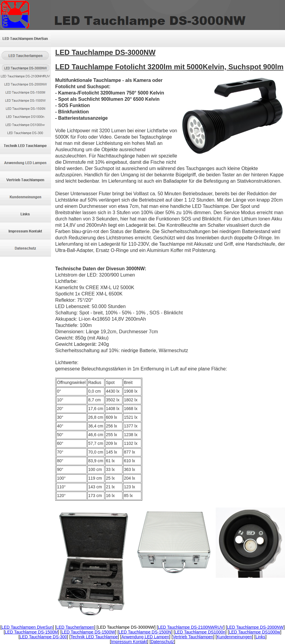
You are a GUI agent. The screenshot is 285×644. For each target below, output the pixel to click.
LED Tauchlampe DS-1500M (31, 632)
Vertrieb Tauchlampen (193, 637)
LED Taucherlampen (75, 627)
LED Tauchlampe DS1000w (255, 632)
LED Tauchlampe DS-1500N (145, 632)
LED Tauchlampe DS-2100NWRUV (190, 627)
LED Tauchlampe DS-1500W (88, 632)
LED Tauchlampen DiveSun (27, 627)
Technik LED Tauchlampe (94, 637)
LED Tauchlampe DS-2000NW (255, 627)
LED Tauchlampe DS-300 (43, 637)
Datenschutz (162, 642)
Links (261, 637)
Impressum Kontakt (129, 642)
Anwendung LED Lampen (145, 637)
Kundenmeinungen (234, 637)
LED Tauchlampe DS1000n (200, 632)
